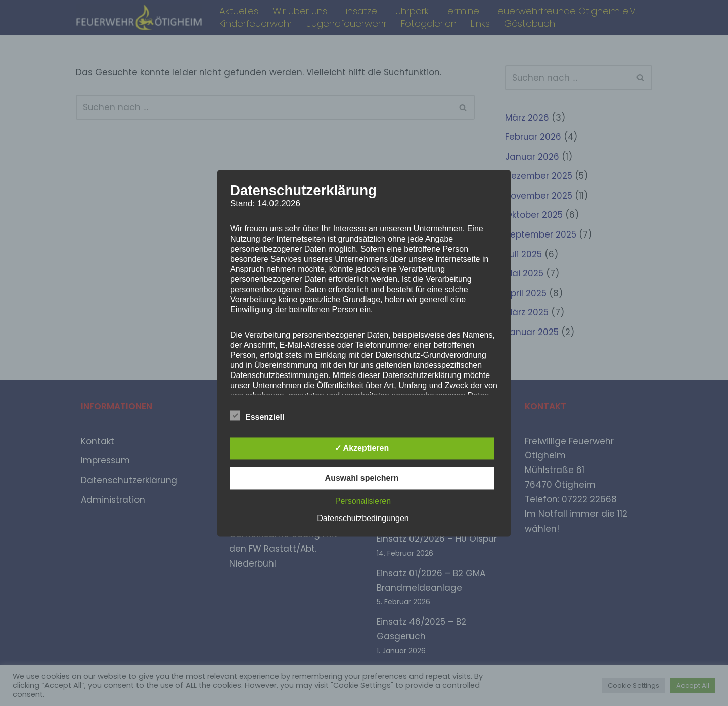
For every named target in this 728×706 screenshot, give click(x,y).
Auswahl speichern (362, 478)
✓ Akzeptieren (362, 448)
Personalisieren (363, 501)
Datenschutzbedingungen (363, 518)
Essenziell (257, 415)
